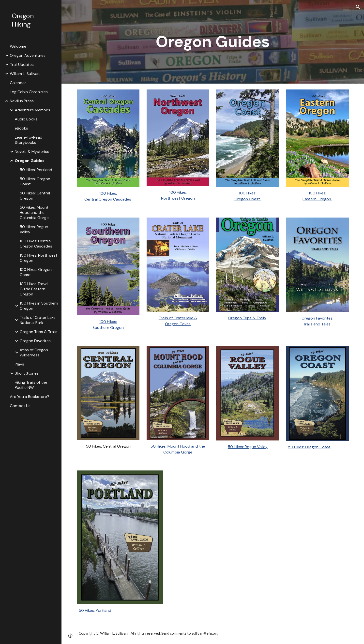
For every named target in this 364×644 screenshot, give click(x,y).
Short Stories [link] (27, 373)
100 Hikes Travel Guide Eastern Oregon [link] (34, 289)
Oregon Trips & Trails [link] (38, 332)
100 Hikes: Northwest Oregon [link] (38, 258)
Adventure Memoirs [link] (32, 110)
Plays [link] (19, 364)
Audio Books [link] (26, 119)
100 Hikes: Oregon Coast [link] (36, 272)
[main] (213, 42)
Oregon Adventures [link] (28, 55)
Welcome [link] (18, 46)
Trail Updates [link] (22, 65)
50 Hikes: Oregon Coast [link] (35, 181)
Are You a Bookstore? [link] (30, 397)
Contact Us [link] (20, 406)
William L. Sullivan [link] (25, 74)
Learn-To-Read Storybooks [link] (29, 140)
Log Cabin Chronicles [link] (29, 92)
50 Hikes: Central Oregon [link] (35, 196)
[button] (358, 7)
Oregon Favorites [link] (35, 341)
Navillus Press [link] (22, 101)
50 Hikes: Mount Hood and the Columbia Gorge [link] (34, 212)
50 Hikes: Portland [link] (36, 170)
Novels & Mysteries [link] (32, 152)
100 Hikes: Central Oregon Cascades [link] (36, 244)
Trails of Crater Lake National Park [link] (38, 320)
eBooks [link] (21, 128)
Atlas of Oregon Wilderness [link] (34, 352)
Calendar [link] (18, 83)
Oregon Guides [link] (30, 161)
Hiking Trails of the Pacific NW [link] (31, 385)
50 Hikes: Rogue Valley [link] (34, 229)
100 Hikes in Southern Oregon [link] (39, 306)
